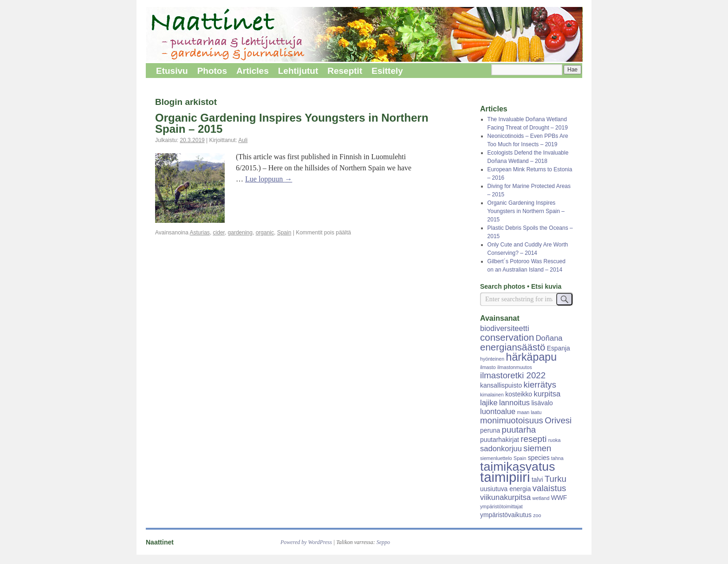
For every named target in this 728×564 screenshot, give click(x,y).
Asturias (200, 233)
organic (265, 233)
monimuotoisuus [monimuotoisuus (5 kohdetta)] (512, 420)
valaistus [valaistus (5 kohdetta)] (549, 488)
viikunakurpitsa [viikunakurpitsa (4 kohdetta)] (505, 497)
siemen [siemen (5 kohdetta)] (537, 448)
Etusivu (172, 71)
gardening (240, 233)
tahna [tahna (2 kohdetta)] (557, 458)
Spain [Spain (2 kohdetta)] (520, 458)
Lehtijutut (298, 71)
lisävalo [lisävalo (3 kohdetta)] (542, 403)
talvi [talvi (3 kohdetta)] (537, 480)
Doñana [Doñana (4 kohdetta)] (549, 338)
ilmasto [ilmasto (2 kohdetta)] (488, 367)
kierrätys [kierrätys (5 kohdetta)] (540, 385)
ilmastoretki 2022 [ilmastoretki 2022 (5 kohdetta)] (513, 375)
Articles (253, 71)
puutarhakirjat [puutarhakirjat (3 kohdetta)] (500, 440)
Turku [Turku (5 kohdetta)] (556, 479)
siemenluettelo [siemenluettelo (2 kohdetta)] (496, 458)
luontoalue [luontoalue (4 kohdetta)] (498, 412)
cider (219, 233)
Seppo (383, 542)
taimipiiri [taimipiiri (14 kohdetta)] (505, 477)
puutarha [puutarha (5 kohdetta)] (519, 430)
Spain (284, 233)
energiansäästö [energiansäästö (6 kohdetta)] (513, 347)
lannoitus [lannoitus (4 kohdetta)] (514, 403)
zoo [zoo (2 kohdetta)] (537, 515)
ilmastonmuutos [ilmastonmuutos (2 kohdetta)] (515, 367)
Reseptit (345, 71)
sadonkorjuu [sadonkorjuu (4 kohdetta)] (501, 449)
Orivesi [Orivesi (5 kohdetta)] (558, 420)
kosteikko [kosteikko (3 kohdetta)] (519, 394)
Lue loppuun (269, 179)
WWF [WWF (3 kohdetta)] (559, 498)
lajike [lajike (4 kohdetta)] (489, 403)
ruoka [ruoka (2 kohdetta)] (555, 440)
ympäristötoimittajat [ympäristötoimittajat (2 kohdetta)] (501, 506)
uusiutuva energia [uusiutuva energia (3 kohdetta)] (505, 489)
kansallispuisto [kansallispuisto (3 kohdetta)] (501, 385)
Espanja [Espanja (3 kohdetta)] (559, 348)
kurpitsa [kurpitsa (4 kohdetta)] (547, 394)
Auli (243, 140)
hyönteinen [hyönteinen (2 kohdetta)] (492, 359)
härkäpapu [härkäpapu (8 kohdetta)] (532, 357)
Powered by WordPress (306, 542)
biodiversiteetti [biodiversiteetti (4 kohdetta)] (505, 328)
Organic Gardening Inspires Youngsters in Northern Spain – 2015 (292, 123)
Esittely (387, 71)
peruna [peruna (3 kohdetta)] (490, 430)
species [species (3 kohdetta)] (539, 458)
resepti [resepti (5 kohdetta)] (533, 439)
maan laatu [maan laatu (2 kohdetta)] (530, 412)
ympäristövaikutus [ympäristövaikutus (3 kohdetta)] (506, 515)
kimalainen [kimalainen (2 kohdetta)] (492, 395)
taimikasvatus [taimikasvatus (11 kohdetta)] (517, 467)
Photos (212, 71)
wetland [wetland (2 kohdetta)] (541, 498)
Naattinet (160, 542)
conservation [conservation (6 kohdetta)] (507, 337)
